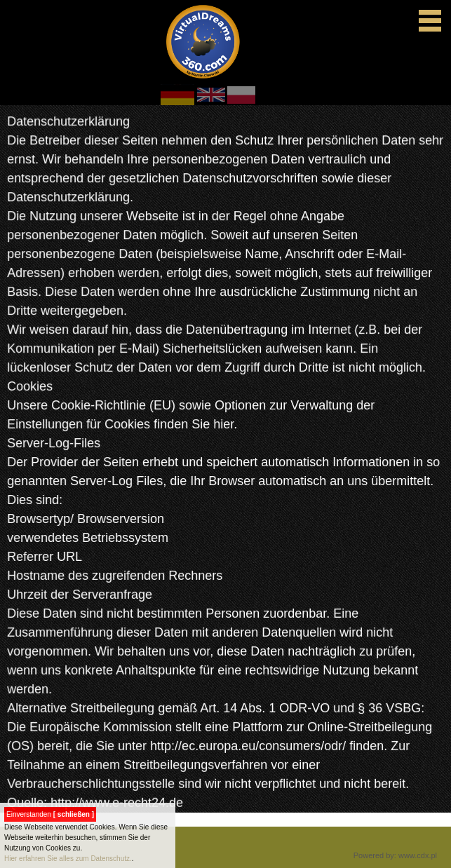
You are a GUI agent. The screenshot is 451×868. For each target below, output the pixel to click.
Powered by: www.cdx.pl (395, 855)
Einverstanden (50, 814)
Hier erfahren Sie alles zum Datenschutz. (68, 859)
